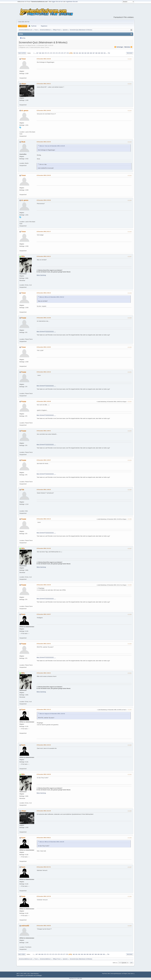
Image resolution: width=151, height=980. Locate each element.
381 (77, 53)
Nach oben (22, 954)
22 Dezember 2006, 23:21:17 (44, 232)
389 (99, 53)
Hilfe (109, 974)
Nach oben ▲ (131, 974)
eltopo (24, 84)
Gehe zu (115, 963)
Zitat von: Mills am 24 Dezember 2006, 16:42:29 (52, 842)
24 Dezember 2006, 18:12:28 (44, 811)
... (35, 53)
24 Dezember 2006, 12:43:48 (44, 401)
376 (62, 53)
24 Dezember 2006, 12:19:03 (44, 347)
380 (74, 53)
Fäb (23, 490)
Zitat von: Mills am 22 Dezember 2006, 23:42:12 (52, 297)
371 (48, 53)
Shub (23, 142)
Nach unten (22, 53)
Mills (23, 256)
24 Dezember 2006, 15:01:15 (44, 519)
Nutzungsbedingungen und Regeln (119, 974)
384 (85, 53)
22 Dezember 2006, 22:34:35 (44, 175)
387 (94, 53)
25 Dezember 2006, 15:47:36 (44, 896)
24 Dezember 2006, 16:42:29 (44, 774)
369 (43, 53)
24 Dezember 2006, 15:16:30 (44, 585)
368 (40, 53)
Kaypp (24, 318)
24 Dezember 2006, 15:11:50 (44, 548)
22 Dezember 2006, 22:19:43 (44, 142)
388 (96, 53)
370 (46, 53)
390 (102, 53)
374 (57, 53)
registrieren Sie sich (72, 2)
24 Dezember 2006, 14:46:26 (44, 490)
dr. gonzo (25, 111)
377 (65, 53)
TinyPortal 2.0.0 (73, 978)
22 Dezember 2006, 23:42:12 (44, 256)
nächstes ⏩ (128, 47)
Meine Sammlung (41, 275)
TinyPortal (104, 974)
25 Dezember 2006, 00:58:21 (44, 838)
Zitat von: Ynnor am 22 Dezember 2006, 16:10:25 (52, 146)
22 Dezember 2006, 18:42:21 (44, 84)
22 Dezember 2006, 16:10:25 (44, 59)
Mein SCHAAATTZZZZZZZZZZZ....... (46, 332)
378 (68, 53)
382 (80, 53)
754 (109, 53)
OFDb (24, 38)
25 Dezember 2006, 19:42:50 (44, 926)
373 (54, 53)
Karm (23, 614)
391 (105, 53)
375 (59, 53)
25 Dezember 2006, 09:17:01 (44, 867)
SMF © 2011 (27, 974)
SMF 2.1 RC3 (20, 974)
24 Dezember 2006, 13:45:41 (44, 431)
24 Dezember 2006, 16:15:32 (44, 745)
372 (51, 53)
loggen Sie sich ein (57, 2)
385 (88, 53)
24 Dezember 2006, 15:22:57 (44, 614)
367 (37, 53)
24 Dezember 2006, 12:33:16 (44, 372)
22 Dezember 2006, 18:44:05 (44, 110)
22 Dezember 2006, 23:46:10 (44, 293)
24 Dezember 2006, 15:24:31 (44, 644)
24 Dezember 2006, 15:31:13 (44, 709)
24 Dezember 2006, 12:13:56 (44, 318)
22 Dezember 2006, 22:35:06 (44, 200)
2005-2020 (80, 978)
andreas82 (25, 926)
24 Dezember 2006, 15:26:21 (44, 673)
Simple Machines (35, 974)
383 (83, 53)
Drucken (130, 53)
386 (91, 53)
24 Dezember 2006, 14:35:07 (44, 460)
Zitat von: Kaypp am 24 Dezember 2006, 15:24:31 (52, 714)
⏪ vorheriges (119, 47)
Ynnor (23, 59)
